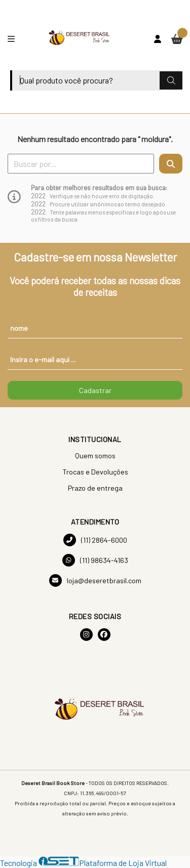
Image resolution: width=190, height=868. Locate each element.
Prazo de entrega (95, 488)
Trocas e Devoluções (95, 472)
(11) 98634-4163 (95, 560)
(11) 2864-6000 (95, 540)
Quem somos (95, 455)
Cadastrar (95, 390)
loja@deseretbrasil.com (95, 580)
